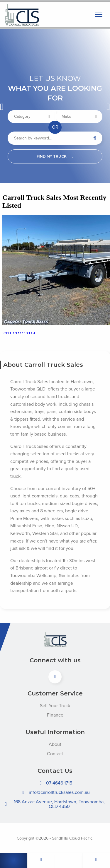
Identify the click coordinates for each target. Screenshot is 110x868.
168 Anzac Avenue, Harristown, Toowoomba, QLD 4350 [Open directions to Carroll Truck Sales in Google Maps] (54, 804)
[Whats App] (69, 861)
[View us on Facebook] (55, 677)
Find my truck (55, 156)
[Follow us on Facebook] (96, 861)
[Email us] (41, 861)
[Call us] (14, 861)
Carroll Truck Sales (41, 15)
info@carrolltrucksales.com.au (55, 792)
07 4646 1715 (55, 783)
